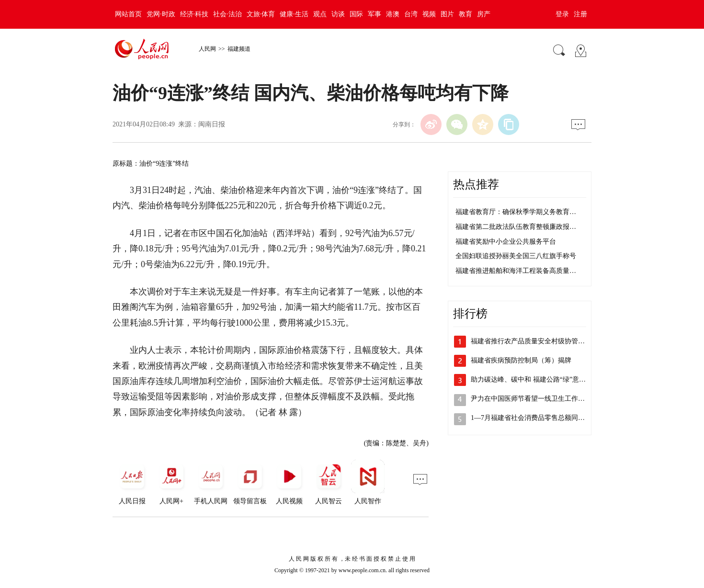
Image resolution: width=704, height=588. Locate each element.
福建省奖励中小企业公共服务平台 (506, 242)
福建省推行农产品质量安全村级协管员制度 (534, 341)
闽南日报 (212, 124)
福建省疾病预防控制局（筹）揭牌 (521, 360)
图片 (447, 14)
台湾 (411, 14)
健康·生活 (294, 14)
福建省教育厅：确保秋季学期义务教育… (516, 212)
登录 (562, 14)
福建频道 (239, 49)
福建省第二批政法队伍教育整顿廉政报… (516, 227)
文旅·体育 (261, 14)
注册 (580, 14)
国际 (356, 14)
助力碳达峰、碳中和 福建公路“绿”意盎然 (532, 379)
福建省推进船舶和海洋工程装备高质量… (516, 271)
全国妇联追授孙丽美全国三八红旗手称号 (516, 256)
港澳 (393, 14)
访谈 (338, 14)
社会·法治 (227, 14)
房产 (484, 14)
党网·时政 (161, 14)
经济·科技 (194, 14)
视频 (429, 14)
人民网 (207, 49)
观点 (320, 14)
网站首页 (128, 14)
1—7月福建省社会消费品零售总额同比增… (534, 418)
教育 (466, 14)
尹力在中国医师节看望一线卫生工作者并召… (538, 399)
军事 (375, 14)
